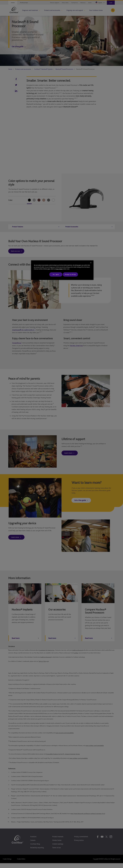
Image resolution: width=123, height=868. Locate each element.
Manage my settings (70, 274)
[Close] (91, 263)
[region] (62, 270)
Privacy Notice (59, 269)
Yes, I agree (56, 274)
